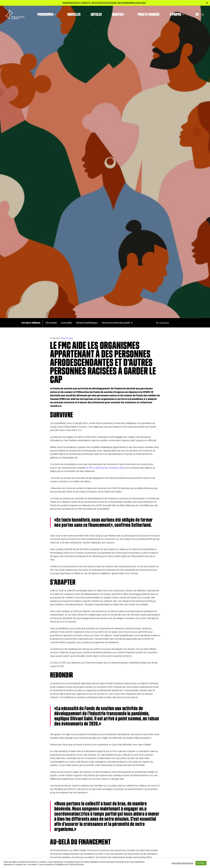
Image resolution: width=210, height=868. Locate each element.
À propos (177, 13)
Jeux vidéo (66, 323)
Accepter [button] (201, 863)
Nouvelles (74, 13)
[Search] (158, 323)
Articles (96, 13)
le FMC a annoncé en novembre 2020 (105, 468)
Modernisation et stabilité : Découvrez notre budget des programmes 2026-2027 (104, 3)
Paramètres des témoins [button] (182, 863)
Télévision (51, 323)
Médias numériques (87, 323)
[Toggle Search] (203, 13)
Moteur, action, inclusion (116, 323)
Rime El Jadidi (67, 338)
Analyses (120, 13)
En (197, 13)
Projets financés (149, 13)
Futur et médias (31, 323)
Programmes (47, 13)
